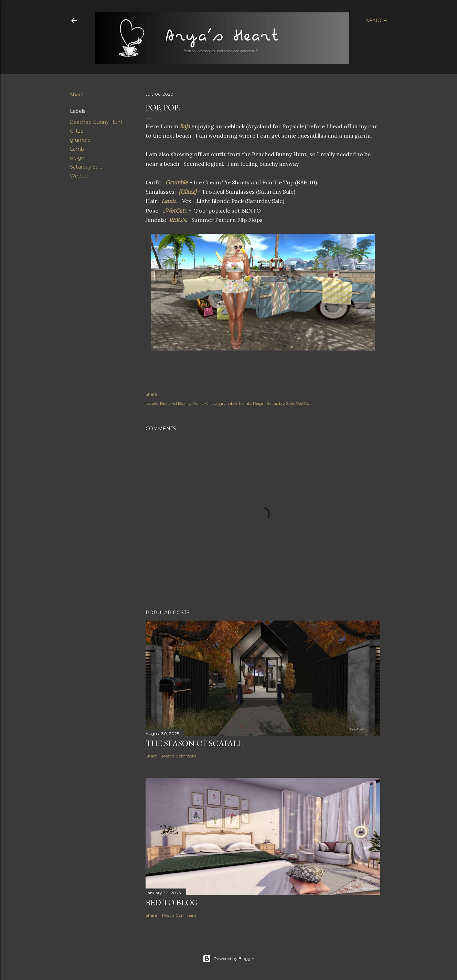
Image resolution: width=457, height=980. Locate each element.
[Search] (376, 21)
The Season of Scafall (194, 743)
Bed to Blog (172, 902)
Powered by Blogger (228, 959)
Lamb (77, 149)
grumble (80, 140)
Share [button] (77, 95)
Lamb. (169, 201)
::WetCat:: (175, 211)
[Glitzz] (188, 192)
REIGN (177, 220)
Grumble (177, 182)
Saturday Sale (86, 167)
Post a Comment (179, 756)
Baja (185, 126)
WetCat (79, 176)
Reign (77, 158)
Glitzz (77, 131)
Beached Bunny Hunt (96, 122)
